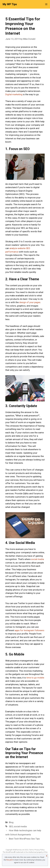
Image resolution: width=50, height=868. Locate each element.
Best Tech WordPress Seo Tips (24, 839)
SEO (11, 826)
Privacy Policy (39, 850)
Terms (31, 850)
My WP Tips (10, 4)
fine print (10, 860)
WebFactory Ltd (19, 850)
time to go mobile (35, 678)
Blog (11, 822)
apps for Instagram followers (30, 630)
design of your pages (30, 302)
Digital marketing (14, 94)
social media (37, 559)
